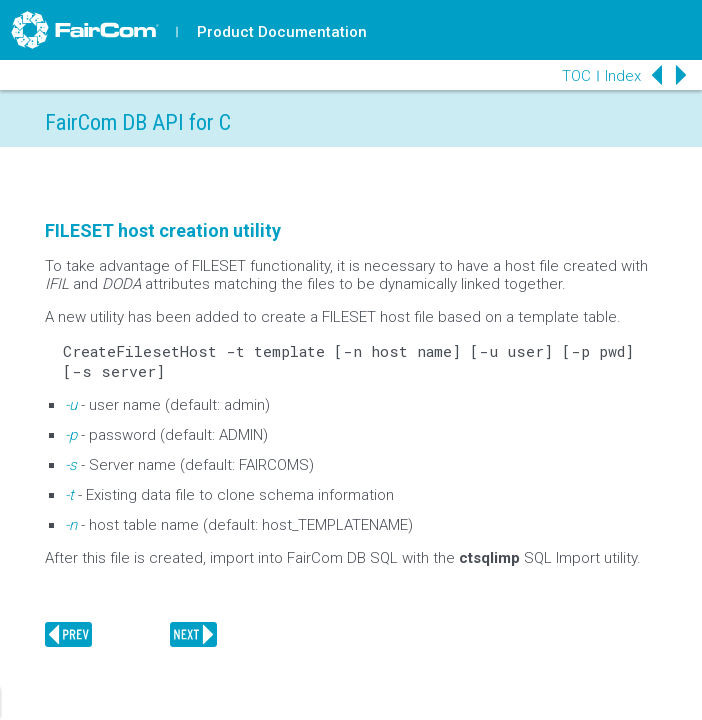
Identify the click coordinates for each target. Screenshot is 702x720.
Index (623, 76)
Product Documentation (282, 32)
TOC (576, 76)
